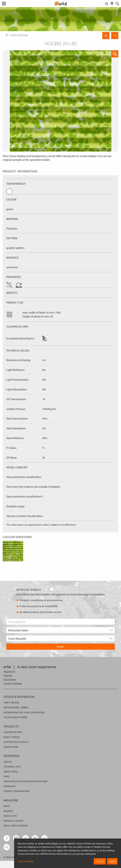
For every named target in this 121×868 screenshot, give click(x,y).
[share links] (7, 847)
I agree (112, 861)
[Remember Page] (115, 36)
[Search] (117, 4)
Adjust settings (26, 861)
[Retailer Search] (112, 4)
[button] (115, 54)
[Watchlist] (107, 4)
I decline (100, 861)
